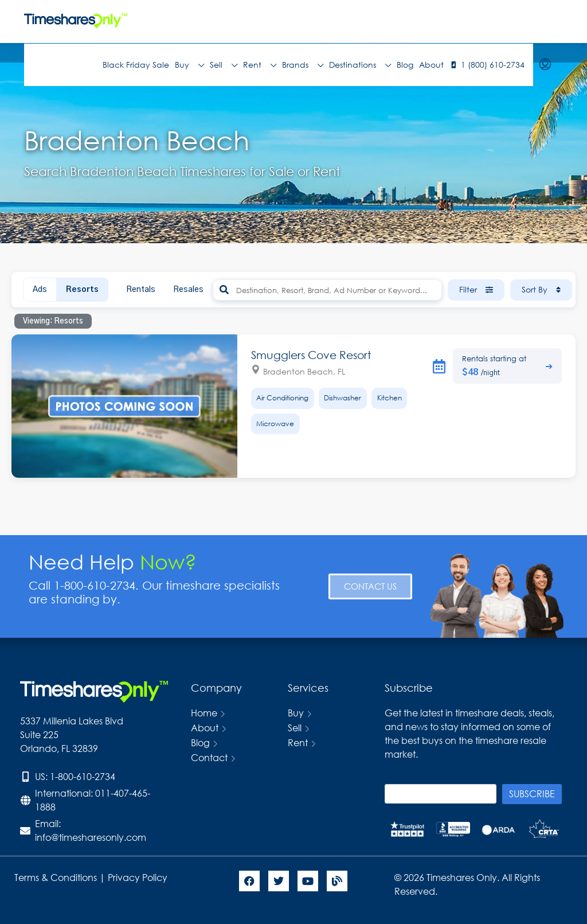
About (431, 65)
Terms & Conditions (56, 877)
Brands (303, 65)
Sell (224, 65)
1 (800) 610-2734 (493, 65)
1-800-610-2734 (83, 776)
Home (204, 713)
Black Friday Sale (136, 65)
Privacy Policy (139, 877)
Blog (405, 65)
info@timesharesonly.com (91, 837)
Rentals (141, 290)
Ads (40, 290)
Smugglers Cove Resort (311, 355)
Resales (188, 290)
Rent (260, 65)
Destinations (360, 65)
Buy (189, 65)
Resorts (82, 290)
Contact (209, 757)
